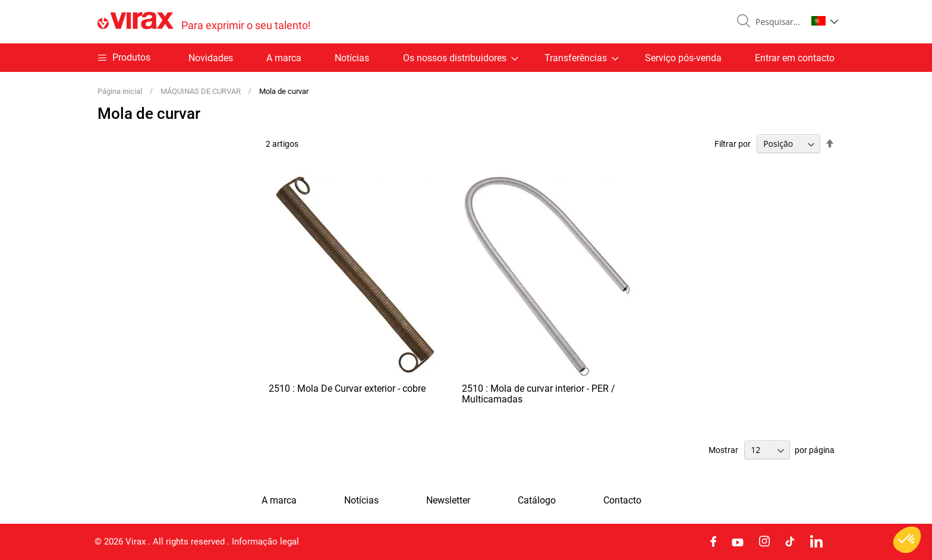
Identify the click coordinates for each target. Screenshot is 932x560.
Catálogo (537, 501)
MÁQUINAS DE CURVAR (201, 91)
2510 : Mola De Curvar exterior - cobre (347, 388)
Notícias (352, 58)
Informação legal (265, 542)
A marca (284, 58)
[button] (825, 21)
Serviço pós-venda (683, 58)
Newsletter (448, 501)
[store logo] (204, 22)
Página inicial (121, 91)
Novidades (211, 58)
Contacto (622, 501)
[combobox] (776, 22)
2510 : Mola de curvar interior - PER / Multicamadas (539, 394)
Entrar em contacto (795, 58)
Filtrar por (733, 144)
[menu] (466, 58)
